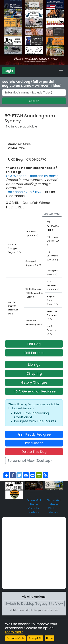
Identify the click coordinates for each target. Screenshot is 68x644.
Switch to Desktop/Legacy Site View (34, 604)
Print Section (34, 443)
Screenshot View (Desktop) (30, 461)
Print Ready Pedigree (34, 434)
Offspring (34, 373)
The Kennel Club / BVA (24, 192)
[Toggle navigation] (61, 71)
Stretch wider (52, 214)
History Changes (34, 382)
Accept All (35, 638)
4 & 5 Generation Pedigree (34, 391)
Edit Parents (34, 353)
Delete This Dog (34, 452)
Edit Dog (34, 344)
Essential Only (15, 638)
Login (9, 71)
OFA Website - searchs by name (32, 176)
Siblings (34, 365)
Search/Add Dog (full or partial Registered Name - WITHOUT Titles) (32, 84)
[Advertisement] (34, 553)
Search (34, 101)
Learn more (14, 632)
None (50, 638)
